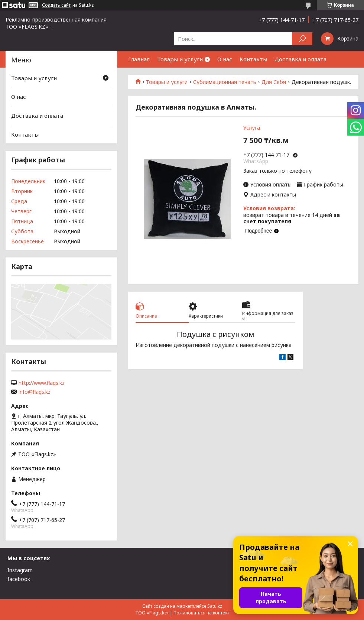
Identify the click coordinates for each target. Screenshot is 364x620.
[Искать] (302, 39)
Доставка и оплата (300, 59)
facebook (19, 579)
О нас (225, 59)
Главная (139, 59)
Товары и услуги (180, 59)
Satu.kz (215, 606)
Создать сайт (56, 5)
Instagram (20, 570)
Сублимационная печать (225, 82)
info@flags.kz (35, 392)
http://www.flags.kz (42, 383)
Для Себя (274, 82)
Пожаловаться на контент (201, 613)
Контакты (253, 59)
